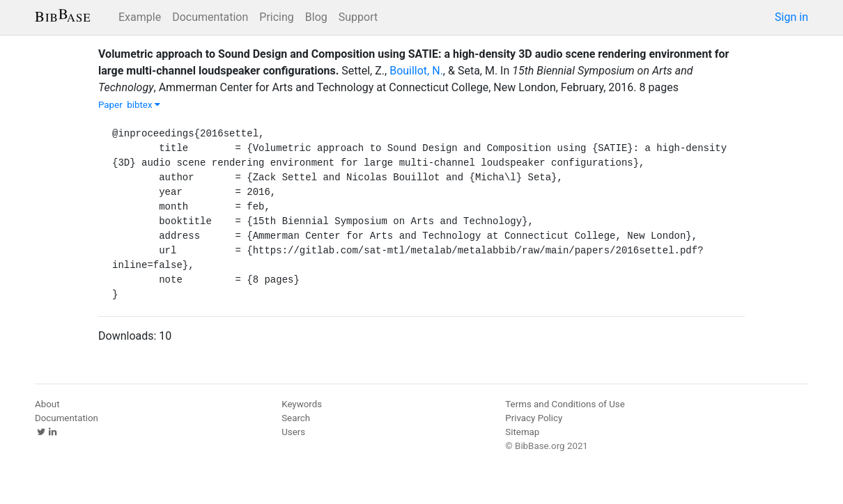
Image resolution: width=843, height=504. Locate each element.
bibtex (144, 105)
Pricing (277, 17)
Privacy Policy (534, 418)
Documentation (210, 17)
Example (140, 17)
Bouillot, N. (416, 71)
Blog (316, 17)
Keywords (302, 404)
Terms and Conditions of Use (565, 404)
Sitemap (522, 432)
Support (358, 17)
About (47, 404)
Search (296, 418)
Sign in (791, 17)
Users (293, 432)
